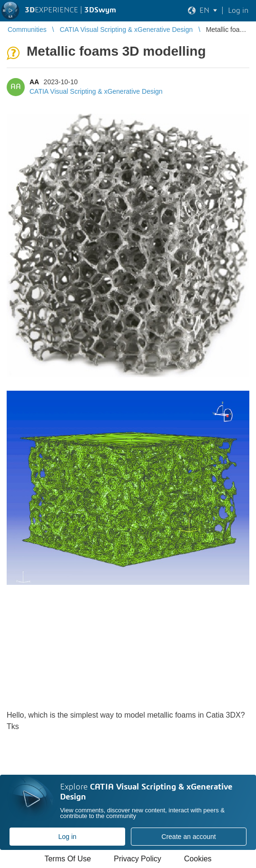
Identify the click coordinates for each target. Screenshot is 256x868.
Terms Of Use (68, 859)
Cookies (198, 859)
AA (34, 82)
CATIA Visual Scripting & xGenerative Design (96, 91)
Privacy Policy (138, 859)
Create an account (188, 837)
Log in (67, 837)
